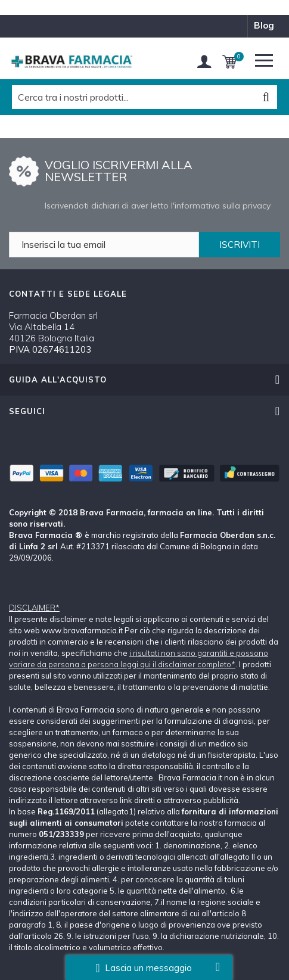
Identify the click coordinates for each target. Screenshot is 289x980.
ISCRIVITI (240, 245)
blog (264, 25)
